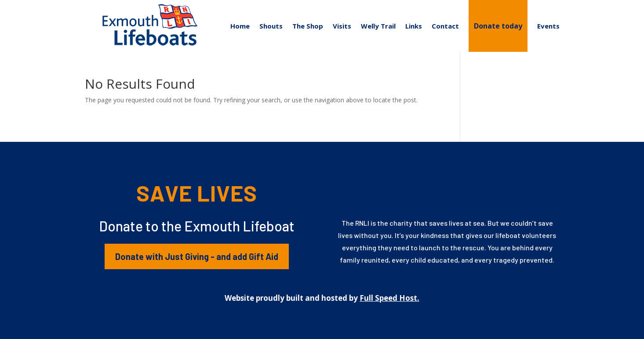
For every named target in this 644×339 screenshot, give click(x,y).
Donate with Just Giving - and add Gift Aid (197, 256)
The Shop (308, 26)
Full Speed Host (388, 298)
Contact (445, 26)
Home (240, 26)
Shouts (271, 26)
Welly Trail (378, 26)
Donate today (498, 26)
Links (414, 26)
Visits (342, 26)
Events (548, 26)
